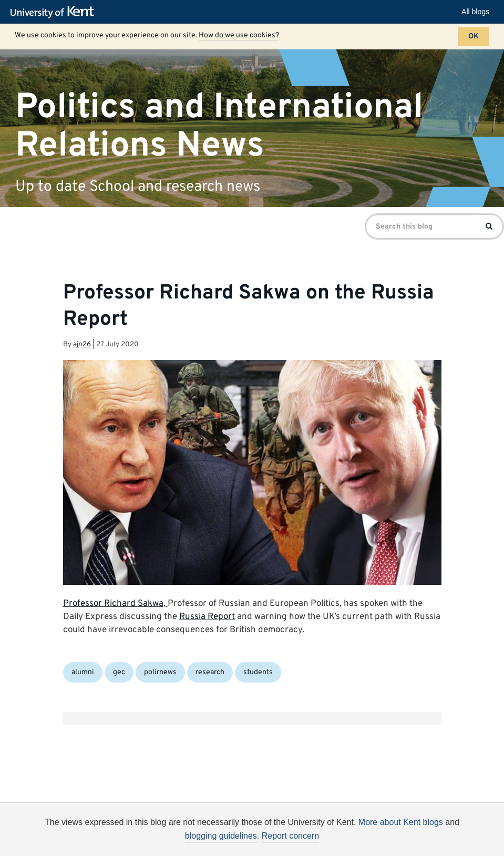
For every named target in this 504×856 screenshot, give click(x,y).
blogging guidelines (221, 836)
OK (474, 37)
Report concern (290, 836)
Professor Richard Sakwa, (115, 604)
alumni (83, 672)
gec (119, 672)
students (258, 672)
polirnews (160, 672)
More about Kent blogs (401, 822)
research (210, 672)
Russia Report (207, 617)
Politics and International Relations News (219, 126)
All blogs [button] (475, 12)
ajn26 (82, 344)
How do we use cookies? (239, 35)
